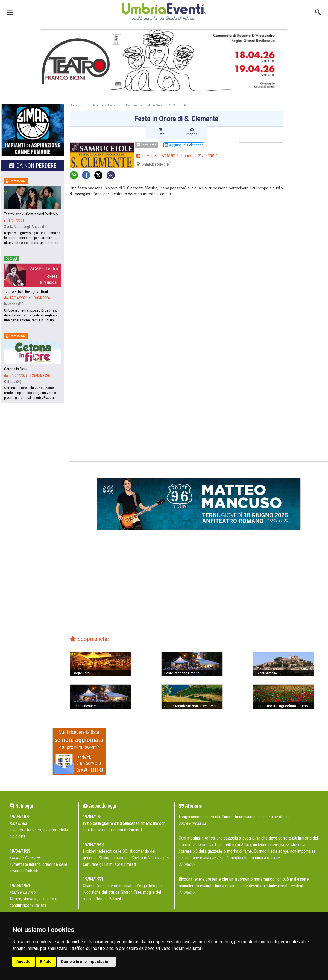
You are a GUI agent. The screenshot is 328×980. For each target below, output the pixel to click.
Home (74, 105)
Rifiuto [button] (46, 962)
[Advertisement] (307, 191)
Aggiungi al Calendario (184, 145)
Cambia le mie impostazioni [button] (86, 962)
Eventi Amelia (93, 105)
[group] (164, 61)
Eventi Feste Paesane (123, 105)
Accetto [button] (24, 962)
